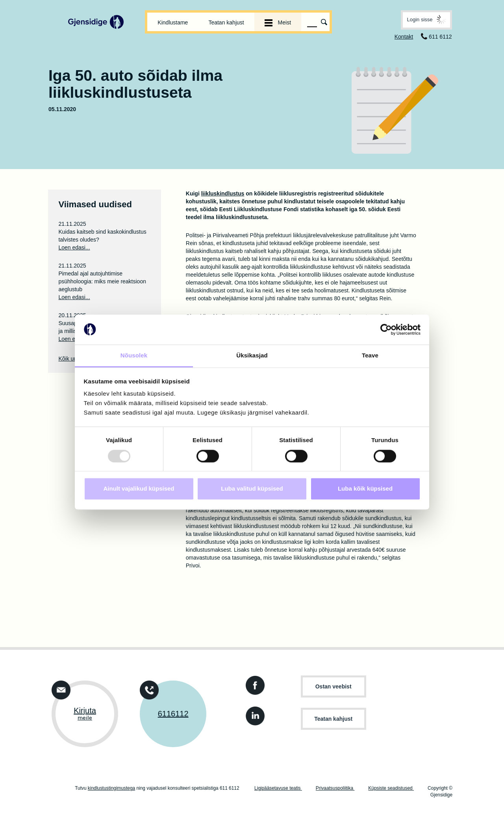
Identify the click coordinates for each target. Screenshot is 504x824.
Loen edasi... (74, 247)
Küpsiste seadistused (391, 788)
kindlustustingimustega (111, 788)
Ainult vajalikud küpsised (139, 489)
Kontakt (404, 37)
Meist (278, 22)
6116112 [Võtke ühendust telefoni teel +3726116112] (173, 714)
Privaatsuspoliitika (335, 788)
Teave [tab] (370, 356)
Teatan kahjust (226, 22)
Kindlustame (173, 22)
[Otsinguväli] (312, 22)
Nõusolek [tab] (134, 356)
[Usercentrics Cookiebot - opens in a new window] (386, 329)
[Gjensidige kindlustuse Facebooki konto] (253, 683)
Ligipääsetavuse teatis (278, 788)
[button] (426, 20)
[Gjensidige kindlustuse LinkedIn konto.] (253, 714)
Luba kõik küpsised (365, 489)
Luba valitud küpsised (252, 489)
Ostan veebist (334, 686)
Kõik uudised (74, 359)
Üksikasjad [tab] (252, 356)
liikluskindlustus (223, 193)
